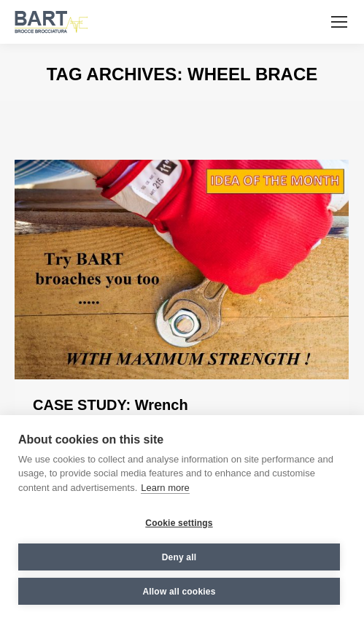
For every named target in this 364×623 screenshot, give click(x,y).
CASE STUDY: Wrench (111, 405)
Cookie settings (179, 523)
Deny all (179, 557)
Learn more (165, 488)
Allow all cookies (179, 592)
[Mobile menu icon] (339, 22)
